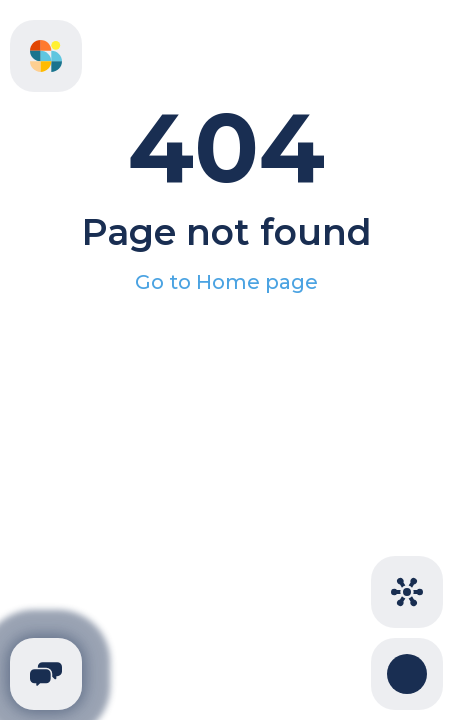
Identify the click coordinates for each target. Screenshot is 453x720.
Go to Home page (226, 282)
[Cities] (407, 592)
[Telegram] (46, 674)
